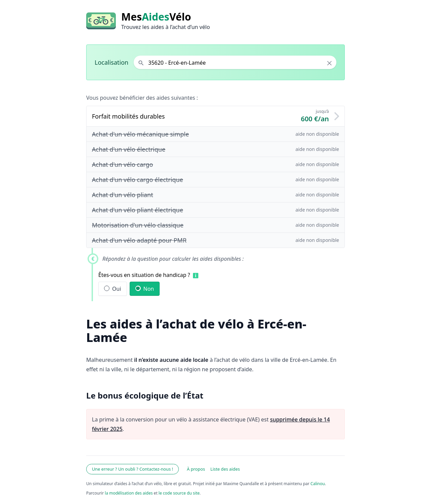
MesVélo (156, 17)
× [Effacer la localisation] (329, 63)
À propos (196, 469)
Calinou (318, 484)
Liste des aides (225, 469)
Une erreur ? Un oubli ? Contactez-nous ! (132, 469)
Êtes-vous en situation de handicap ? (144, 275)
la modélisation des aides (129, 493)
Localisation (111, 62)
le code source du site (179, 493)
